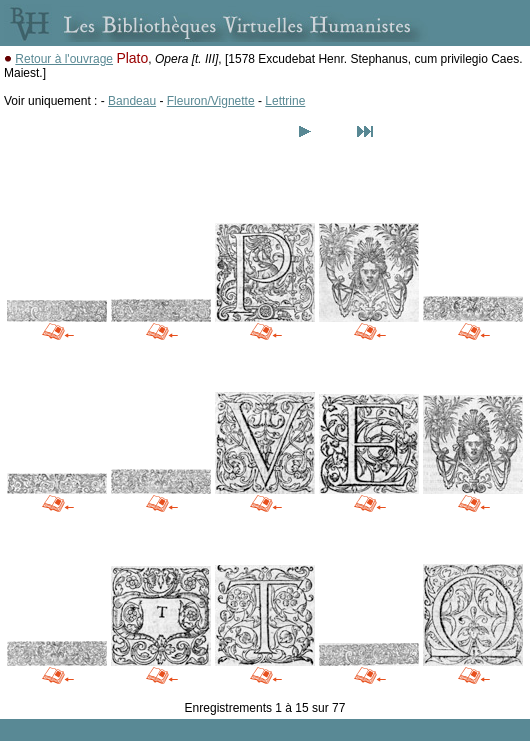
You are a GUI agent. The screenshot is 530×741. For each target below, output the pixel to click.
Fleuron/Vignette (211, 101)
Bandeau (132, 101)
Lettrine (285, 101)
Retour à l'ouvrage (64, 59)
